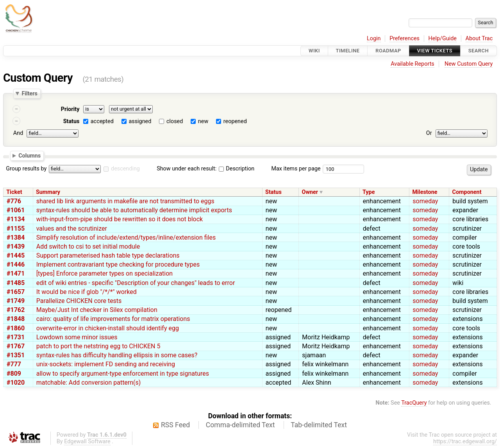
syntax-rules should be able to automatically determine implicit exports (134, 210)
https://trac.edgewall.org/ (465, 442)
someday (425, 201)
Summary (48, 192)
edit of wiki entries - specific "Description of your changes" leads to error (136, 283)
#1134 (16, 219)
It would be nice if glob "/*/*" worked (87, 292)
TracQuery (414, 403)
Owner (310, 192)
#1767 (16, 346)
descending (125, 169)
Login (374, 39)
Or (429, 133)
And (18, 133)
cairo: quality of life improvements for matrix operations (113, 319)
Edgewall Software (87, 442)
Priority (70, 109)
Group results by (26, 169)
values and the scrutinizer (72, 228)
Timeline (348, 51)
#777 (14, 364)
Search (479, 51)
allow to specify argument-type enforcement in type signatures (123, 374)
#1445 (16, 255)
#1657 (16, 292)
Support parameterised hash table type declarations (108, 255)
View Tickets (435, 51)
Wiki (314, 51)
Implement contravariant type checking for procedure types (118, 264)
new (203, 121)
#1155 (16, 228)
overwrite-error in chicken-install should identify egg (108, 328)
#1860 (16, 328)
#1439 (16, 246)
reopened (235, 121)
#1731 (16, 337)
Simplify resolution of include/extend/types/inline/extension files (126, 237)
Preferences (404, 39)
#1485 (16, 283)
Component (467, 192)
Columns (29, 155)
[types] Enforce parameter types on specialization (104, 273)
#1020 (16, 383)
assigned (140, 121)
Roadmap (388, 51)
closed (175, 121)
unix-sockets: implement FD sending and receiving (106, 364)
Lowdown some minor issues (77, 337)
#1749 (16, 301)
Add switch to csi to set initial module (88, 246)
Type (369, 192)
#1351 (16, 355)
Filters (29, 93)
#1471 (16, 273)
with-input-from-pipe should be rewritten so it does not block (120, 219)
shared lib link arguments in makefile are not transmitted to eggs (125, 201)
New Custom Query (469, 64)
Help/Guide (443, 39)
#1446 (16, 264)
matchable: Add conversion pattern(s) (89, 383)
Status (71, 121)
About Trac (479, 39)
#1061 (16, 210)
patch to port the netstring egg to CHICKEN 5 (98, 346)
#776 (14, 201)
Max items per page (296, 169)
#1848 (16, 319)
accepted (102, 121)
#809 (14, 374)
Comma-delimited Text (240, 425)
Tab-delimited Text (319, 425)
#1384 (16, 237)
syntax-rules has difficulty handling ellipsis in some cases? (117, 355)
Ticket (14, 192)
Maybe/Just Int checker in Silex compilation (97, 310)
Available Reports (412, 64)
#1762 (16, 310)
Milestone (425, 192)
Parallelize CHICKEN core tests (79, 301)
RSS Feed (175, 425)
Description (237, 169)
